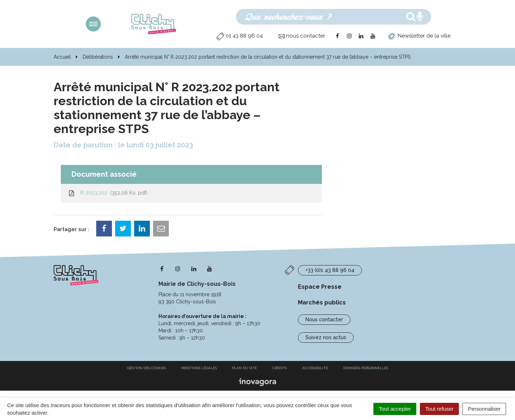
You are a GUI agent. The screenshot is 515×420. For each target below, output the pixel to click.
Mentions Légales (199, 368)
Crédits (279, 368)
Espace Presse (320, 287)
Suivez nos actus (326, 337)
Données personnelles (366, 368)
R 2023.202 (108, 193)
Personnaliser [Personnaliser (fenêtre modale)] (484, 409)
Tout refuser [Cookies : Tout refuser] (439, 409)
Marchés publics (322, 302)
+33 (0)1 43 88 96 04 (330, 270)
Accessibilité (315, 368)
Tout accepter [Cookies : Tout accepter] (395, 409)
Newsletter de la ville (419, 36)
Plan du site (244, 368)
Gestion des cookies (146, 368)
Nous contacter (324, 319)
